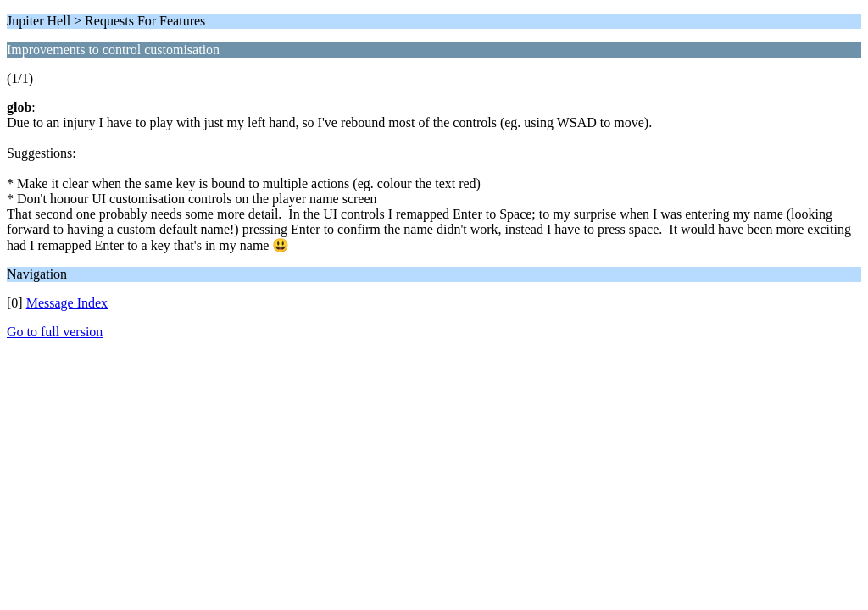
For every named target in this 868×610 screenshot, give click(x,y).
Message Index (67, 303)
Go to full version (55, 332)
